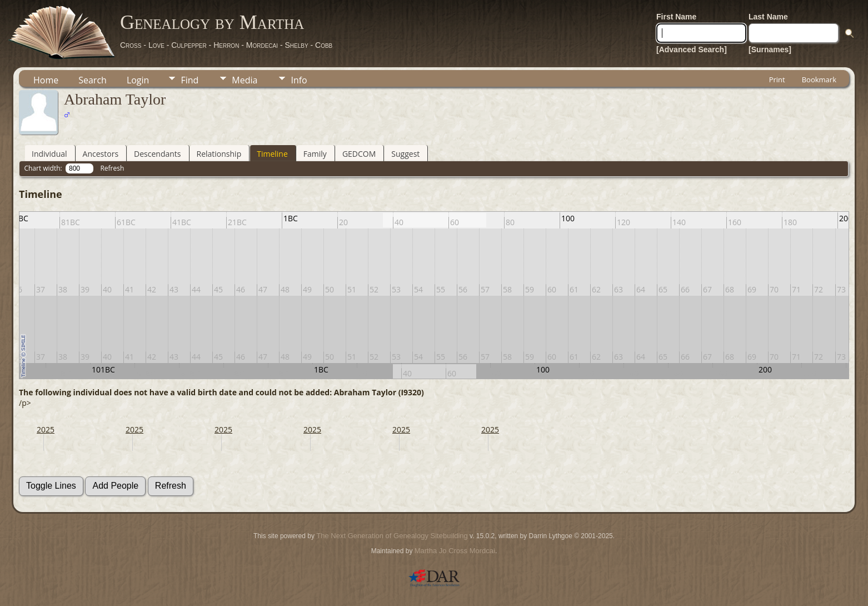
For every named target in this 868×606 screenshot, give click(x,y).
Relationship (219, 154)
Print (777, 80)
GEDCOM (359, 154)
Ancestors (101, 154)
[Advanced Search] (692, 49)
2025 (46, 429)
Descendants (157, 154)
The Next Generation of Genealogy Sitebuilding (392, 536)
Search (93, 80)
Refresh (112, 168)
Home (46, 80)
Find (189, 80)
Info (299, 80)
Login (138, 80)
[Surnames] (770, 49)
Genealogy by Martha (212, 22)
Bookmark (819, 80)
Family (315, 154)
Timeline (272, 154)
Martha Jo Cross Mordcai (455, 551)
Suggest (405, 154)
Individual (49, 154)
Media (245, 80)
